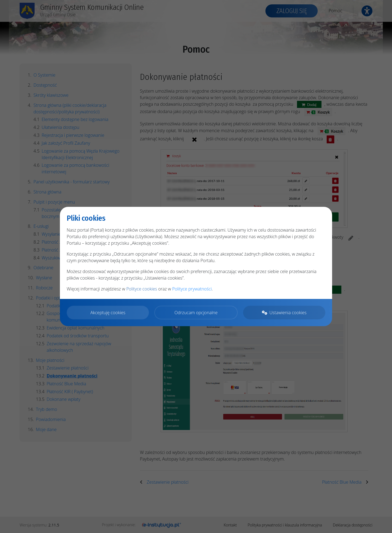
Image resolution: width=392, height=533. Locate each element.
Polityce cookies (142, 289)
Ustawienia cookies (284, 313)
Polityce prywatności (192, 289)
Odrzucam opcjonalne (196, 313)
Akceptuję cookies (108, 313)
